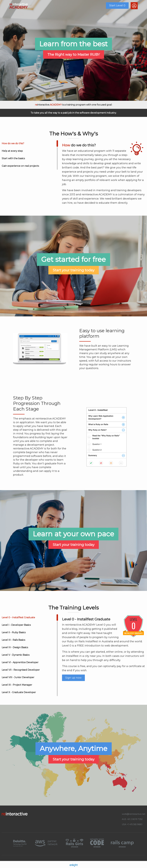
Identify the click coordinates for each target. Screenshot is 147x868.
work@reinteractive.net (134, 814)
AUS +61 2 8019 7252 (132, 819)
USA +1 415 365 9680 (132, 824)
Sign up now (73, 678)
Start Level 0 (117, 5)
